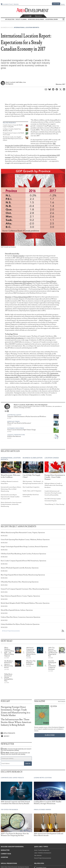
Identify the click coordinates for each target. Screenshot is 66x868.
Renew (63, 4)
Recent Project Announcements (43, 858)
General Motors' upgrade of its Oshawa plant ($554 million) (31, 282)
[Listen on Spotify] (16, 736)
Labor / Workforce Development (43, 853)
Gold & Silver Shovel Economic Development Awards (15, 867)
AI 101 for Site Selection (14, 436)
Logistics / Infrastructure (16, 435)
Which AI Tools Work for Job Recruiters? (19, 423)
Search (38, 16)
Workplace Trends (13, 421)
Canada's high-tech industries (14, 338)
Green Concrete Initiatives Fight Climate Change (22, 430)
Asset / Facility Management (42, 850)
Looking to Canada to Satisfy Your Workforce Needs (12, 130)
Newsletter (5, 850)
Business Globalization (33, 458)
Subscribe (56, 4)
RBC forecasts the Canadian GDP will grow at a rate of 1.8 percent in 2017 (30, 145)
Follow (28, 16)
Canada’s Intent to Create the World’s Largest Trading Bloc (13, 126)
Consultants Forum (7, 4)
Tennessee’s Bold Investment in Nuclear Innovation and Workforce (27, 417)
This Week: (15, 754)
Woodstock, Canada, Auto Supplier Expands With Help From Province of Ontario (13, 139)
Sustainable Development (16, 428)
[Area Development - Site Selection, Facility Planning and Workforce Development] (33, 10)
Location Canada (52, 458)
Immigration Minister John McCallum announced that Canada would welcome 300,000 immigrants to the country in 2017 (32, 375)
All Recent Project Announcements (11, 631)
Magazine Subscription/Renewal (12, 847)
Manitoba (8, 297)
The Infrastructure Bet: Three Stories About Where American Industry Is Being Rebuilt (16, 722)
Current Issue (6, 854)
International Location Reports (27, 27)
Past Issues (62, 701)
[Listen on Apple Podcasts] (16, 733)
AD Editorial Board (52, 19)
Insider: (16, 750)
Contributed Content (14, 415)
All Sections (64, 19)
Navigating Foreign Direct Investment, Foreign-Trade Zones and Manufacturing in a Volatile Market (15, 711)
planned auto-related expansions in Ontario (27, 281)
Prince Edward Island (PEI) (23, 297)
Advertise (16, 4)
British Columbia (19, 256)
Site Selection (38, 855)
